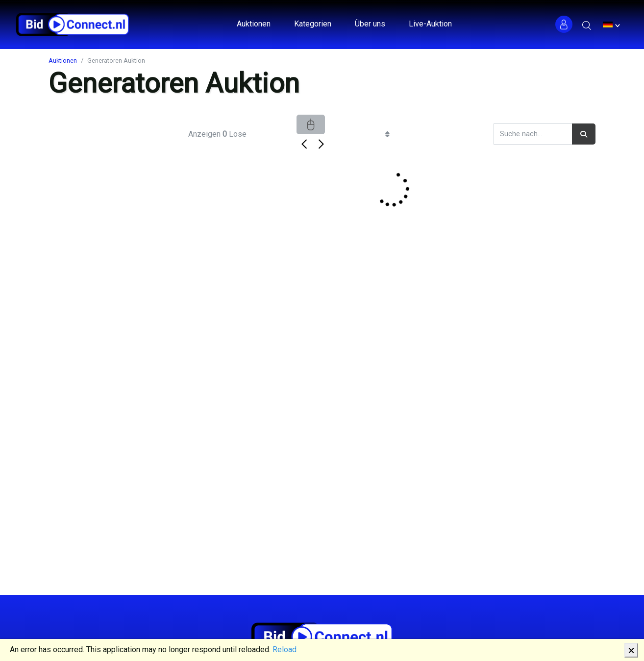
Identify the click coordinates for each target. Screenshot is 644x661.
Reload (285, 649)
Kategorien (313, 24)
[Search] (533, 134)
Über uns (370, 24)
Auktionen (254, 24)
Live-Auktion (430, 24)
